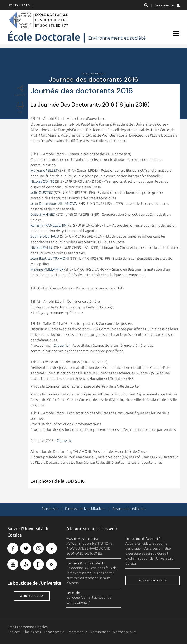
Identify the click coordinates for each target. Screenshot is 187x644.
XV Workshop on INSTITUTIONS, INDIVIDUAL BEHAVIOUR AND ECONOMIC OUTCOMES (90, 548)
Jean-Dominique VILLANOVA (54, 203)
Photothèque (77, 632)
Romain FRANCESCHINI (49, 225)
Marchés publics (125, 632)
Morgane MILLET (44, 170)
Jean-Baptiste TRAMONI (50, 258)
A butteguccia (32, 596)
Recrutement (100, 632)
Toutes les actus (153, 581)
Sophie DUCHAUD (45, 236)
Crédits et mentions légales (27, 627)
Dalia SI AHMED (43, 214)
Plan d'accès (32, 632)
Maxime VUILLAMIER (47, 269)
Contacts (14, 632)
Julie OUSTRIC (42, 193)
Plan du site (50, 509)
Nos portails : (20, 5)
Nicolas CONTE (42, 181)
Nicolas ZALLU (42, 247)
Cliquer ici (61, 345)
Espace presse (54, 632)
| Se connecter (165, 5)
